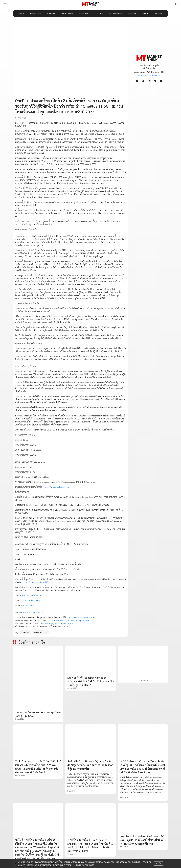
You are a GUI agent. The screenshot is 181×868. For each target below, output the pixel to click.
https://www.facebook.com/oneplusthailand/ (72, 620)
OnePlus (25, 632)
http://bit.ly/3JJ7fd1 (31, 600)
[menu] (5, 4)
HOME (22, 13)
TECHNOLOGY (67, 13)
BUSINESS (51, 13)
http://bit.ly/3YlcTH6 (30, 605)
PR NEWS (132, 13)
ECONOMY (83, 13)
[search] (176, 4)
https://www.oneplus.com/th (56, 487)
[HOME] (90, 4)
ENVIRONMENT (116, 13)
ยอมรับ (158, 863)
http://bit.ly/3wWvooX (32, 595)
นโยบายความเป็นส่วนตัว (117, 862)
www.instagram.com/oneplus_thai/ (59, 623)
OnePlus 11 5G (41, 632)
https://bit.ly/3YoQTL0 (33, 612)
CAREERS (158, 13)
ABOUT (145, 13)
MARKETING (35, 13)
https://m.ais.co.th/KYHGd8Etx (36, 582)
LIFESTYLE (98, 13)
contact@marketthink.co (149, 75)
